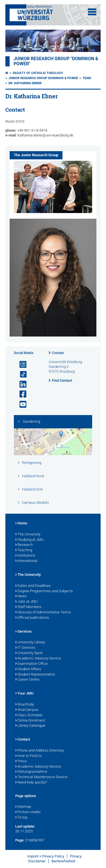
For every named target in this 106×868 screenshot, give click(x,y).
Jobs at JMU (27, 602)
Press (21, 761)
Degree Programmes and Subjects (44, 591)
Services (23, 632)
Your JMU (24, 694)
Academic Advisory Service (38, 659)
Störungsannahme (31, 772)
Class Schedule (29, 715)
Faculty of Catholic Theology (38, 73)
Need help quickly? (31, 783)
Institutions (25, 556)
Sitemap (23, 807)
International (26, 561)
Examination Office (32, 664)
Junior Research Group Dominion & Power (43, 78)
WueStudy (25, 705)
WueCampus (27, 710)
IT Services (25, 648)
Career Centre (27, 680)
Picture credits (28, 812)
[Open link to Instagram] (21, 365)
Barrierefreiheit (63, 861)
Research (24, 545)
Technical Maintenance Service (41, 777)
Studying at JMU (30, 540)
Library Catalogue (30, 726)
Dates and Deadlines (33, 586)
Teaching (24, 550)
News (21, 596)
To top (21, 818)
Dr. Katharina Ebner (25, 83)
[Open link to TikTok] (21, 375)
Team (87, 78)
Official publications (32, 618)
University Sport (29, 653)
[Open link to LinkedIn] (21, 384)
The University (28, 535)
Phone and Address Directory (40, 751)
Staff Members (28, 607)
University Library (30, 643)
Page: (20, 840)
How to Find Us (29, 756)
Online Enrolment (30, 721)
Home (21, 524)
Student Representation (35, 675)
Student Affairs (28, 669)
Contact (58, 353)
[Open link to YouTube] (21, 404)
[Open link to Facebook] (21, 394)
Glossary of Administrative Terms (43, 613)
